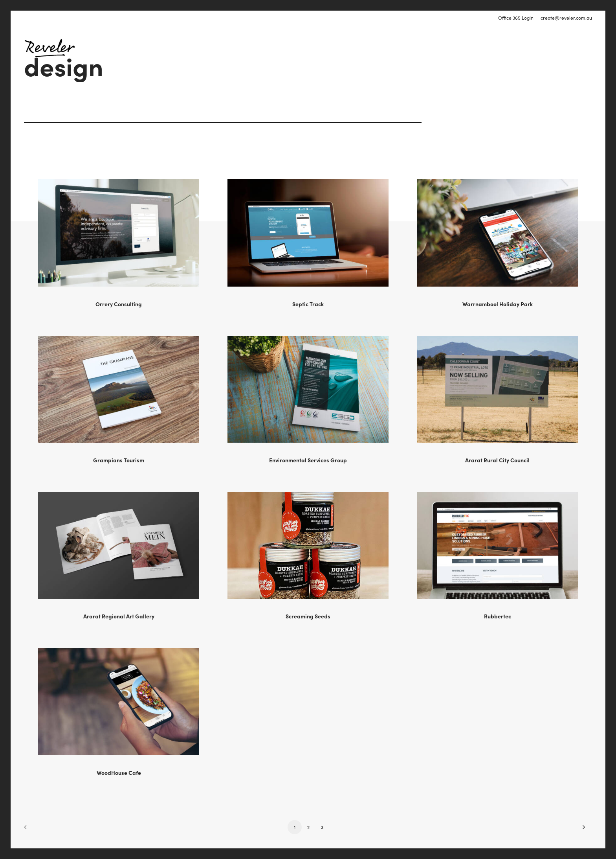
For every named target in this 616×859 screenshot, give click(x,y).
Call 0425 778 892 (567, 48)
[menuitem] (517, 17)
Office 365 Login (516, 17)
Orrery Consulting (119, 304)
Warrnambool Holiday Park (498, 304)
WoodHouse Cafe (119, 773)
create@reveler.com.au (566, 17)
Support (441, 48)
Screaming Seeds (308, 616)
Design (381, 48)
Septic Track (308, 304)
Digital (349, 48)
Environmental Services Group (308, 460)
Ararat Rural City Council (497, 460)
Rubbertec (498, 616)
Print (411, 48)
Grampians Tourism (119, 460)
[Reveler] (50, 48)
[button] (119, 233)
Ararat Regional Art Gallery (119, 616)
